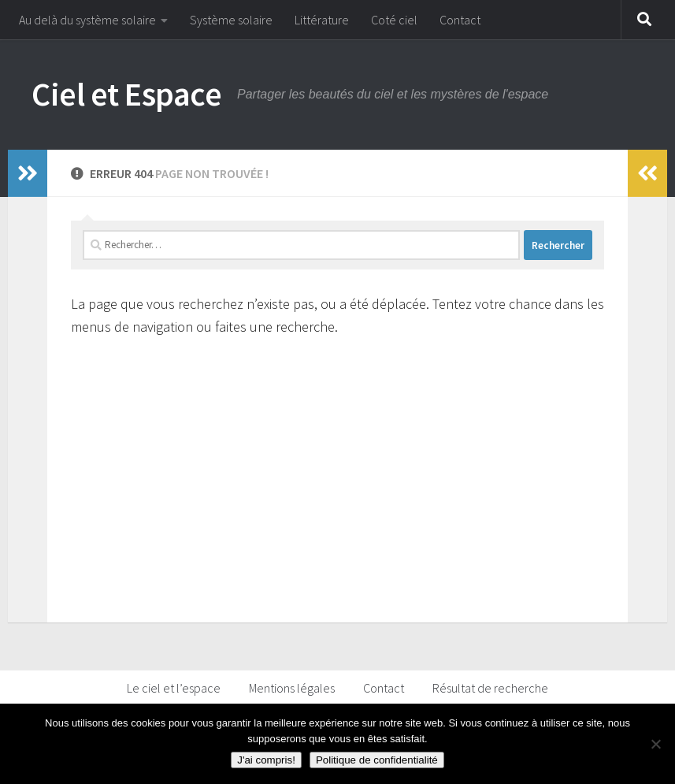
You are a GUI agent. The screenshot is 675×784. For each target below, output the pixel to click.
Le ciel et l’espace (174, 688)
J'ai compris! (266, 760)
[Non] (655, 744)
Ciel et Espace (126, 94)
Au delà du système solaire (87, 20)
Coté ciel (394, 20)
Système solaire (231, 20)
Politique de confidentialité (377, 760)
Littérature (322, 20)
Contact (460, 20)
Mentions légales (292, 688)
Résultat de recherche (490, 688)
